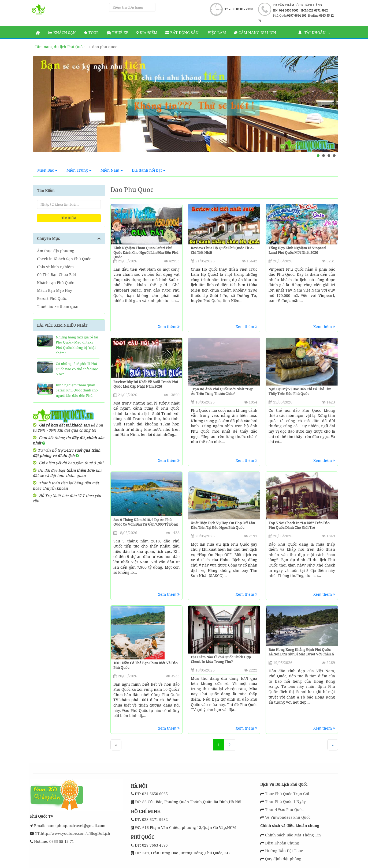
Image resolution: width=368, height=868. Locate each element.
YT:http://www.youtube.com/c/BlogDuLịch (72, 833)
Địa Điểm (147, 33)
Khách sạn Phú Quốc (55, 283)
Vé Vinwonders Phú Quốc (288, 817)
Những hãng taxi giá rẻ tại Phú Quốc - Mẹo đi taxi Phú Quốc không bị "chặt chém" (77, 345)
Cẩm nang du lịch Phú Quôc (60, 47)
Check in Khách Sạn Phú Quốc (64, 259)
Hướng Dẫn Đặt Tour (284, 851)
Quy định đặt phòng (283, 859)
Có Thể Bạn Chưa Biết (57, 275)
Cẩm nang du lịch (255, 33)
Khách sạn (62, 33)
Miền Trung (79, 170)
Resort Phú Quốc (52, 298)
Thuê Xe (118, 33)
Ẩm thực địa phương (56, 251)
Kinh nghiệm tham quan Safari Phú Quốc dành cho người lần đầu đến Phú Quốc (77, 393)
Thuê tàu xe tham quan (58, 306)
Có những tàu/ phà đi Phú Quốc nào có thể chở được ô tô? (77, 369)
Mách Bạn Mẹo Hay (55, 290)
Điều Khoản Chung (282, 843)
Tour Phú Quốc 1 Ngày (285, 801)
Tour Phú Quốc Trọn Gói (287, 794)
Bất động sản (182, 33)
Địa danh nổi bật (149, 170)
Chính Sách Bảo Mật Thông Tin (293, 835)
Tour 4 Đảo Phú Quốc (284, 809)
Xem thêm (169, 327)
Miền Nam (112, 170)
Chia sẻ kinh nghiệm (55, 267)
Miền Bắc (47, 170)
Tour (91, 33)
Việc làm (216, 33)
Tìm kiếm (69, 218)
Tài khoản (314, 33)
